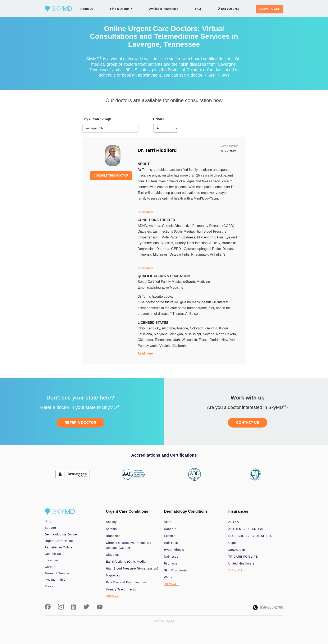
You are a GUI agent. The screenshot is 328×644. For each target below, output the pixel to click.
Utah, (177, 340)
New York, (229, 340)
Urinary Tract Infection (122, 589)
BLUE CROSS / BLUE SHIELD (250, 536)
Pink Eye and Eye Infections (126, 582)
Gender (159, 119)
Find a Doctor (121, 9)
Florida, (215, 340)
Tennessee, (164, 340)
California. (180, 346)
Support (50, 528)
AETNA (234, 522)
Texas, (204, 340)
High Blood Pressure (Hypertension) (132, 568)
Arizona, (183, 328)
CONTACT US (247, 423)
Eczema (170, 536)
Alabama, (169, 328)
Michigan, (177, 334)
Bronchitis (113, 536)
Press (49, 586)
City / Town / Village (97, 119)
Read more (145, 353)
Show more (145, 212)
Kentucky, (154, 328)
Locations (52, 560)
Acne (168, 522)
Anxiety (111, 522)
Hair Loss (171, 543)
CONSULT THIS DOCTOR (111, 175)
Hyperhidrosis (174, 550)
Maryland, (162, 334)
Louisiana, (146, 334)
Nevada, (209, 334)
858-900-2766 (229, 9)
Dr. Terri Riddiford (157, 150)
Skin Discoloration (177, 570)
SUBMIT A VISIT (270, 9)
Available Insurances (164, 9)
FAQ (198, 9)
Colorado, (198, 328)
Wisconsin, (190, 340)
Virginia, (166, 346)
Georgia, (212, 328)
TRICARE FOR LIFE (243, 557)
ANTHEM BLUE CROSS (246, 529)
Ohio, (142, 328)
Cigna (233, 543)
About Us (87, 9)
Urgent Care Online (59, 541)
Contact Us (53, 554)
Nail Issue (171, 557)
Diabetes (112, 555)
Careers (51, 567)
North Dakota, (226, 334)
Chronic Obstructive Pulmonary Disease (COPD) (129, 545)
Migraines (113, 575)
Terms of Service (57, 573)
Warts (168, 577)
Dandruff (170, 529)
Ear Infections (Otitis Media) (126, 562)
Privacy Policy (55, 580)
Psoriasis (171, 563)
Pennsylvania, (149, 346)
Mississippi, (194, 334)
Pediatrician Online (59, 547)
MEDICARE (237, 550)
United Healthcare (242, 563)
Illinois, (224, 328)
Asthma (111, 529)
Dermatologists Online (61, 534)
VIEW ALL (113, 596)
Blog (48, 521)
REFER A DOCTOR (80, 423)
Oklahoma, (146, 340)
